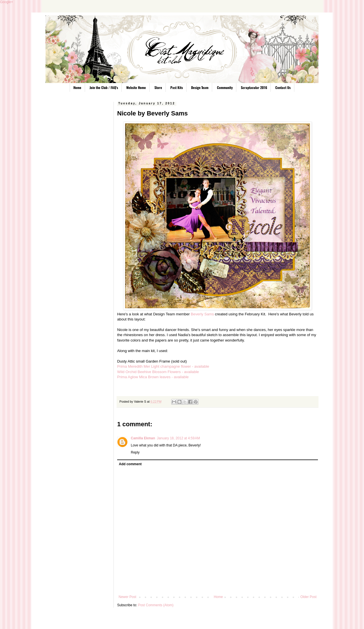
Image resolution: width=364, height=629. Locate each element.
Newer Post (127, 597)
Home (77, 87)
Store (158, 87)
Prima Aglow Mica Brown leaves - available (153, 377)
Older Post (308, 597)
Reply (135, 452)
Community (225, 87)
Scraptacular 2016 (254, 87)
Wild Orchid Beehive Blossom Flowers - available (158, 372)
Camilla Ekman (143, 438)
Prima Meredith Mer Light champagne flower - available (163, 366)
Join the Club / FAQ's (104, 87)
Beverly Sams (202, 314)
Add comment (130, 464)
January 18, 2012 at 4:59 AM (178, 438)
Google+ (7, 2)
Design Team (200, 87)
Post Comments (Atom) (156, 605)
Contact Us (283, 87)
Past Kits (177, 87)
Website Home (136, 87)
